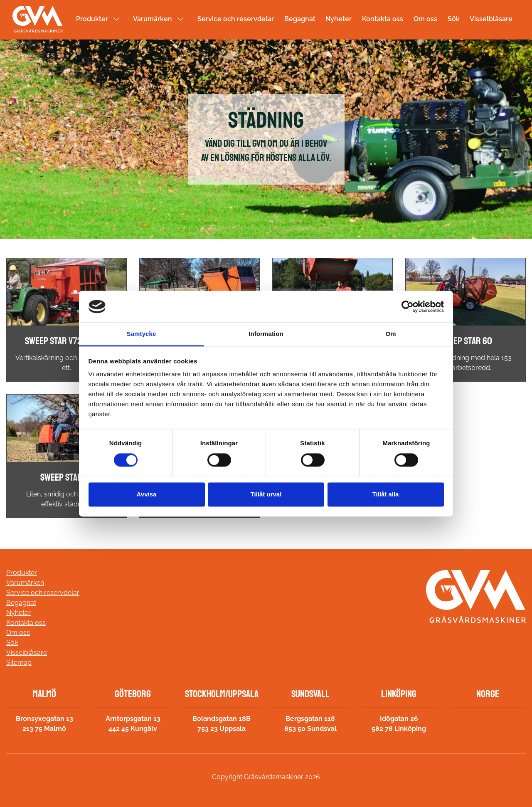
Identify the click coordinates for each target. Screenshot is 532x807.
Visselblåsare (491, 19)
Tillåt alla (386, 495)
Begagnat (300, 19)
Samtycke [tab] (142, 334)
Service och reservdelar (236, 19)
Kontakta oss (383, 19)
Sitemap (19, 663)
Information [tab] (266, 334)
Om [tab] (390, 334)
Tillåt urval (266, 495)
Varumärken (153, 19)
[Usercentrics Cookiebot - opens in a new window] (408, 306)
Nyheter (339, 19)
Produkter (92, 19)
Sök (454, 19)
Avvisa (147, 495)
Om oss (425, 19)
